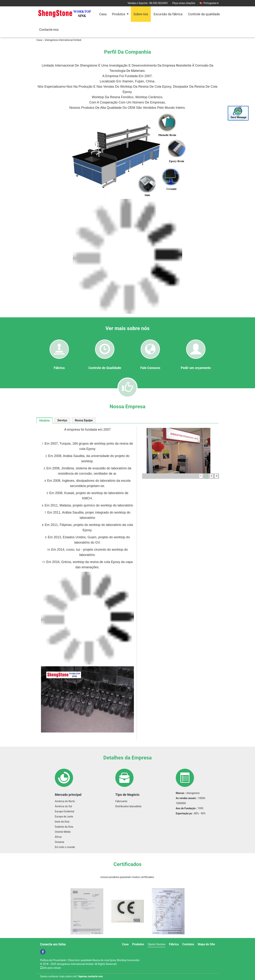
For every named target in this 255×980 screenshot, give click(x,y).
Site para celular (50, 968)
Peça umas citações (184, 3)
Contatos (188, 944)
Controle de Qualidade (105, 368)
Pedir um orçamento (196, 368)
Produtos (119, 14)
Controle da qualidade (204, 14)
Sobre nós (141, 14)
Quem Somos (156, 944)
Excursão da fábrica (168, 14)
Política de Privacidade (53, 960)
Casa (103, 14)
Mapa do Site (206, 944)
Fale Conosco (150, 368)
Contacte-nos (49, 30)
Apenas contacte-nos (91, 976)
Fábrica (59, 368)
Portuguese (211, 3)
